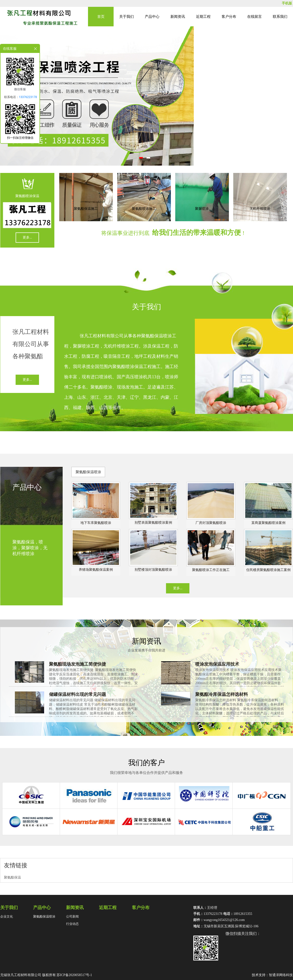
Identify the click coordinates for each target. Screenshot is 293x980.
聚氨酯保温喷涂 (88, 472)
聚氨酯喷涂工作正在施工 (211, 570)
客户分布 (229, 17)
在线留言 (254, 17)
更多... (27, 237)
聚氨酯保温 (12, 877)
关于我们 (127, 17)
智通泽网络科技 (281, 975)
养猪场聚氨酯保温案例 (96, 570)
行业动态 (72, 924)
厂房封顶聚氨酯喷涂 (211, 523)
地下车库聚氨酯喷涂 (96, 523)
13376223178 (28, 97)
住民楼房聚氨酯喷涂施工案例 (268, 570)
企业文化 (7, 916)
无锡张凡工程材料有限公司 (21, 975)
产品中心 (152, 17)
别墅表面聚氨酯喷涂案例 (153, 523)
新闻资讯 (178, 17)
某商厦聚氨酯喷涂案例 (268, 523)
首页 (101, 17)
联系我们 (280, 17)
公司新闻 (72, 916)
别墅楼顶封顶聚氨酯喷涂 (153, 570)
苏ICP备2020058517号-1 (74, 975)
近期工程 (203, 17)
